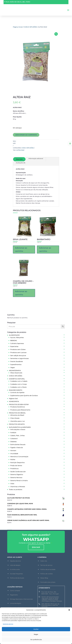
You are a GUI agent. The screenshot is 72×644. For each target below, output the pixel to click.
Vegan (13, 367)
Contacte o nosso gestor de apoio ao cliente (35, 543)
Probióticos (14, 469)
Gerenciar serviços (8, 624)
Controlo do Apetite (17, 392)
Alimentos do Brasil (17, 415)
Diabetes (13, 442)
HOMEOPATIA (14, 401)
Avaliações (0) (21, 163)
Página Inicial (18, 27)
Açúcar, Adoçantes (17, 337)
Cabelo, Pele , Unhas (17, 436)
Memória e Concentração (19, 457)
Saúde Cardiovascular (18, 472)
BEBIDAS (14, 340)
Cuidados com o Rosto (18, 387)
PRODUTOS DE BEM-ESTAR (19, 404)
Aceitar (36, 629)
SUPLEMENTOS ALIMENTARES (20, 427)
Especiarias (14, 346)
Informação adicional (36, 159)
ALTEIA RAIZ (20, 150)
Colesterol (14, 439)
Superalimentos (16, 364)
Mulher (13, 459)
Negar (36, 634)
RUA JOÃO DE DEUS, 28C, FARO (18, 2)
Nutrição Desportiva (17, 463)
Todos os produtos (16, 489)
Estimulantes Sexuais (18, 444)
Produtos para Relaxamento (20, 410)
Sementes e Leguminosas (19, 358)
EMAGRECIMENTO (16, 390)
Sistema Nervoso (16, 478)
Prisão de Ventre (16, 466)
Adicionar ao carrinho (26, 135)
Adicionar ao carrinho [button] (21, 249)
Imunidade (14, 454)
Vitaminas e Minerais (18, 487)
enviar (36, 547)
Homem (13, 451)
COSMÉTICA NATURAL (17, 379)
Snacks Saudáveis (17, 361)
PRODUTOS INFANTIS (17, 424)
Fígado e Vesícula (17, 447)
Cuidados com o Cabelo (19, 381)
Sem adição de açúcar (18, 355)
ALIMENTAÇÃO (14, 335)
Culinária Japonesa (17, 343)
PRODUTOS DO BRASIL (17, 413)
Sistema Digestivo (17, 474)
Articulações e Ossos (18, 429)
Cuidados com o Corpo (19, 384)
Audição (13, 432)
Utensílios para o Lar (18, 421)
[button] (69, 610)
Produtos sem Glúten (18, 349)
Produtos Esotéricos (18, 407)
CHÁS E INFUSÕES (30, 27)
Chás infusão (15, 418)
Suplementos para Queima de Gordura (24, 396)
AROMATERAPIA (15, 371)
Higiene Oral (13, 399)
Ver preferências (36, 640)
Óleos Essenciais (16, 373)
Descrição (19, 159)
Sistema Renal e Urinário (19, 481)
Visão (12, 484)
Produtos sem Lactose (18, 352)
